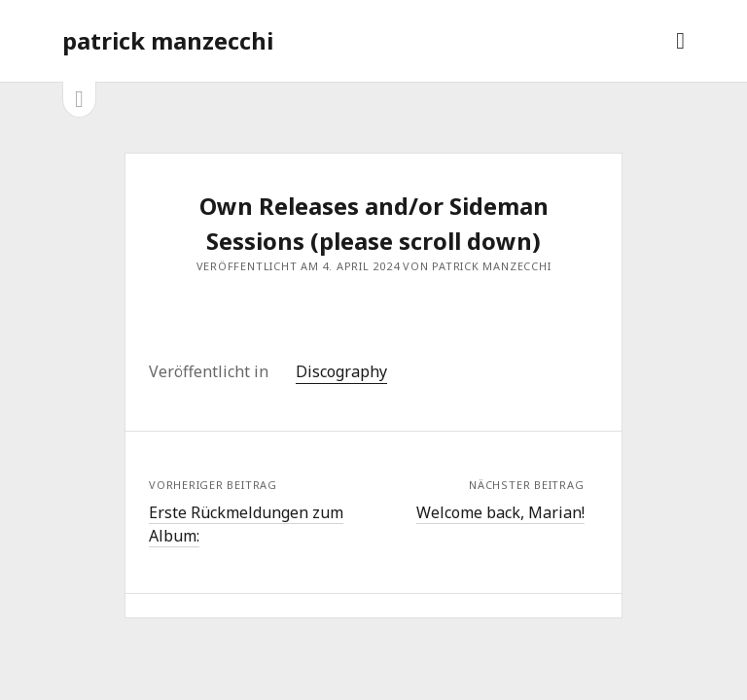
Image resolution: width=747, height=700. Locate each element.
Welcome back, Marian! (500, 512)
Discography (341, 371)
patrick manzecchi (168, 40)
